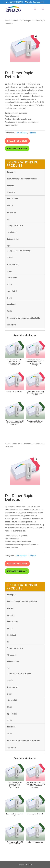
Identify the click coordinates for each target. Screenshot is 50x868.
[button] (36, 36)
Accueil (8, 21)
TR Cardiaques (26, 21)
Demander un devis (17, 141)
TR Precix (15, 21)
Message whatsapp (17, 148)
